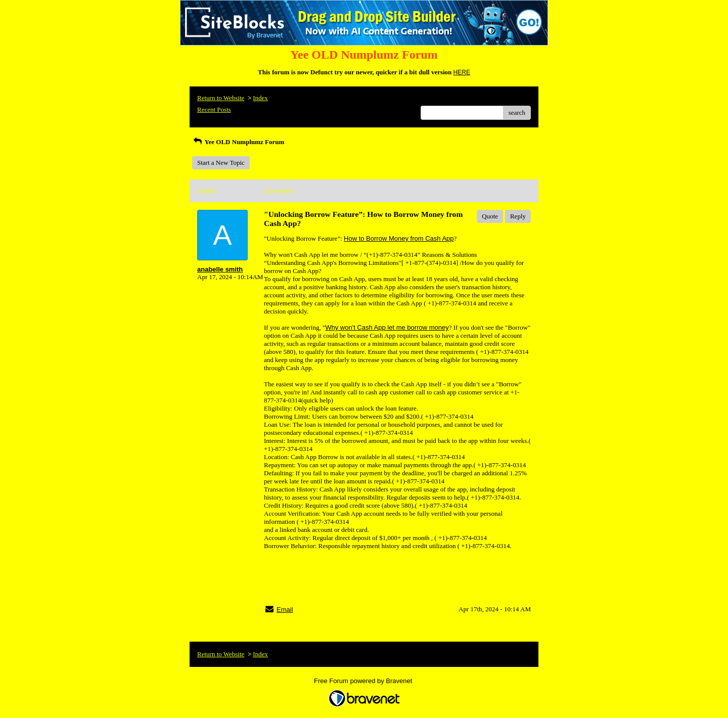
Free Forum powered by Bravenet (364, 681)
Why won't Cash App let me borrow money (387, 327)
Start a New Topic (221, 163)
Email (285, 610)
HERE (462, 72)
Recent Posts (214, 109)
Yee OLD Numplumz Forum (238, 142)
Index (260, 98)
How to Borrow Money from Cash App (399, 238)
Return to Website (221, 98)
